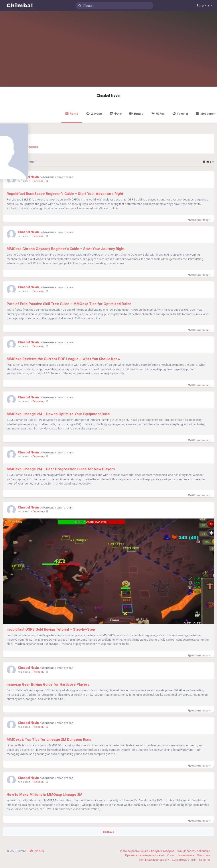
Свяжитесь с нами (184, 860)
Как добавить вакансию (194, 851)
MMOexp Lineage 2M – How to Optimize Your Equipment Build (58, 414)
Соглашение (186, 855)
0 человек (31, 147)
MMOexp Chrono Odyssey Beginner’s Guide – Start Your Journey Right (66, 249)
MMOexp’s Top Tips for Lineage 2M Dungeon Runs (49, 740)
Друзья (94, 114)
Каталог (205, 860)
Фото (116, 114)
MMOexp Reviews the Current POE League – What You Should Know (63, 359)
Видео (136, 114)
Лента (72, 114)
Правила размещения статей (145, 855)
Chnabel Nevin (108, 96)
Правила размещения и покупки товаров (147, 851)
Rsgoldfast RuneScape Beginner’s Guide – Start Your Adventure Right (65, 194)
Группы (180, 114)
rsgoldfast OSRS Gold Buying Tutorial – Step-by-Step (51, 629)
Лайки (158, 114)
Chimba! (20, 5)
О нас (171, 855)
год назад (24, 181)
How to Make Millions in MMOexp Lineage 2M (44, 795)
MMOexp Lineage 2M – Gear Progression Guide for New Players (61, 469)
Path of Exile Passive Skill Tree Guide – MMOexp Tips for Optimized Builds (69, 304)
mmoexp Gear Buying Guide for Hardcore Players (48, 684)
